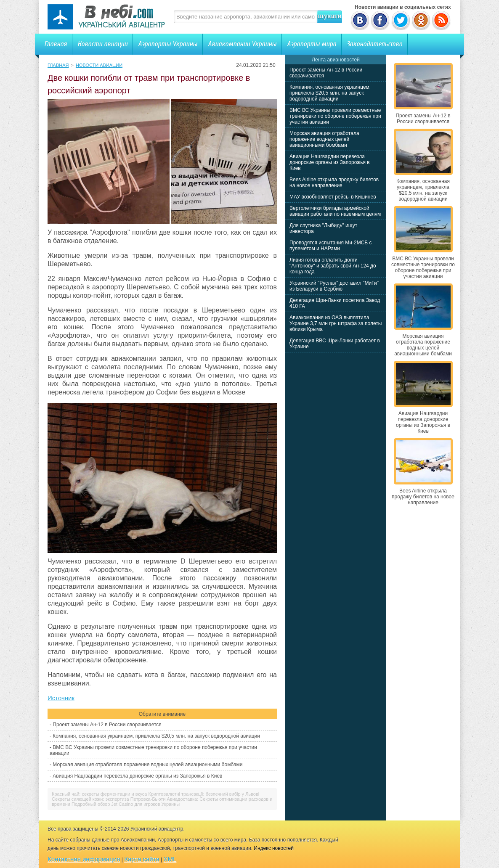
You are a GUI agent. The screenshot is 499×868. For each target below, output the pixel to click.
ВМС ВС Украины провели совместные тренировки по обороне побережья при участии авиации (335, 116)
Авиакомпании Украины (242, 44)
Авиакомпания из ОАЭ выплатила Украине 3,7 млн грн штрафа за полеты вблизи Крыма (336, 323)
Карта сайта (142, 859)
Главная (56, 44)
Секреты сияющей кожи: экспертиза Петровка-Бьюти (109, 799)
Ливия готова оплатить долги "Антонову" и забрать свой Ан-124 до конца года (333, 266)
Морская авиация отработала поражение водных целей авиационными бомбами (147, 765)
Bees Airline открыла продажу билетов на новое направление (334, 183)
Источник (61, 698)
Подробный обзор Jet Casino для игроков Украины (126, 804)
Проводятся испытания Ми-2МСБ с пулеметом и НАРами (331, 246)
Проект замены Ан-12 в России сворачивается (107, 725)
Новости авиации (102, 44)
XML (170, 859)
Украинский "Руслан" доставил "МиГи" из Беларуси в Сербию (334, 286)
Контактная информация (84, 859)
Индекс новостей (274, 848)
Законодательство (374, 44)
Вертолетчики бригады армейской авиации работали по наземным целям (335, 211)
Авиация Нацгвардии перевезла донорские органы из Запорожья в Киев (137, 776)
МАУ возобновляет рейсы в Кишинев (333, 197)
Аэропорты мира (312, 44)
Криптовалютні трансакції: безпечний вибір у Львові (204, 794)
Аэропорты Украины (168, 44)
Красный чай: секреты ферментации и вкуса (99, 794)
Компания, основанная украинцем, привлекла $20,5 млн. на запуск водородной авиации (156, 736)
